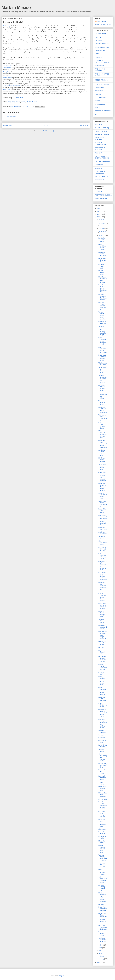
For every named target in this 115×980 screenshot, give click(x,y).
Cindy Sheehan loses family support (102, 691)
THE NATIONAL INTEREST (100, 149)
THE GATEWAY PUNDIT (103, 161)
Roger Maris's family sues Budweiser (103, 909)
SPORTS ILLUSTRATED (103, 111)
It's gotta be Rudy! (102, 837)
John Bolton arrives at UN (102, 921)
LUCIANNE (98, 40)
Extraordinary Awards (103, 746)
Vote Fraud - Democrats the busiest (103, 927)
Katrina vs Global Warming (102, 254)
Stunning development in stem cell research (103, 379)
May (100, 951)
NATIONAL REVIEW (101, 176)
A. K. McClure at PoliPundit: (12, 86)
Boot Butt (101, 647)
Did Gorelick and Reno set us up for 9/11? (102, 606)
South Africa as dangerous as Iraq (103, 370)
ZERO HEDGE (100, 66)
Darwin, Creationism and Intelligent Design (102, 341)
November (102, 224)
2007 (99, 211)
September (102, 231)
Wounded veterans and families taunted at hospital (102, 330)
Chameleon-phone (102, 741)
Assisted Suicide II (102, 731)
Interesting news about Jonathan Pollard (102, 823)
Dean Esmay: (8, 78)
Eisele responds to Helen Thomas (102, 872)
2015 (99, 209)
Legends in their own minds (102, 778)
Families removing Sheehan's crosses (103, 297)
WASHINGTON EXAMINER (100, 70)
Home (46, 125)
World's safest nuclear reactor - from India (102, 315)
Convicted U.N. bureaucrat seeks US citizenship (103, 444)
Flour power (102, 829)
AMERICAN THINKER (102, 134)
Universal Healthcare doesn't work (103, 496)
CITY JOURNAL (100, 104)
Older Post (84, 125)
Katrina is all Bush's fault (102, 266)
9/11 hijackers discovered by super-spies (103, 434)
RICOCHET (99, 153)
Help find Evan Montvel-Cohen (102, 425)
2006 (99, 214)
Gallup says (7, 26)
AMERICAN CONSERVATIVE (100, 144)
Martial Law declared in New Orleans (103, 280)
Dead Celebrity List (102, 652)
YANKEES (98, 108)
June (100, 948)
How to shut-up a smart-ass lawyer (103, 517)
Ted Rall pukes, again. (101, 683)
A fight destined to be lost (103, 705)
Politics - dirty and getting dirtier (103, 765)
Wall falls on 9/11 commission (103, 418)
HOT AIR (98, 54)
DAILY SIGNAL (100, 87)
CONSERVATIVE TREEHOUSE (100, 172)
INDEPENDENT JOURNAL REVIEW (101, 80)
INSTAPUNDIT (100, 124)
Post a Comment (11, 116)
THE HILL (98, 37)
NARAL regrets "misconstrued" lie (102, 667)
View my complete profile (103, 24)
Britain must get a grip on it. (102, 788)
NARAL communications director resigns (102, 597)
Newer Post (8, 125)
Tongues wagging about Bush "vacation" (103, 858)
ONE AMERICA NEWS (102, 47)
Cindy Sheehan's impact (103, 543)
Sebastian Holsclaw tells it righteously (103, 410)
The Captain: (7, 68)
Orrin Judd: (7, 90)
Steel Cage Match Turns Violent (102, 453)
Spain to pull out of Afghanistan (103, 504)
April (100, 953)
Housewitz (102, 738)
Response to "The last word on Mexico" (102, 358)
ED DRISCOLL (100, 165)
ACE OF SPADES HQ (102, 128)
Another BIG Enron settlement (102, 915)
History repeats (102, 678)
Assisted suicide (101, 750)
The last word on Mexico (103, 364)
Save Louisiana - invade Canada (103, 247)
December (102, 219)
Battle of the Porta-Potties (102, 511)
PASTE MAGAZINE (101, 198)
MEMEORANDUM (101, 34)
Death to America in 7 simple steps (103, 614)
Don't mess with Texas (102, 528)
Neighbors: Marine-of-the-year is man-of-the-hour (102, 487)
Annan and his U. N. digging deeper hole (102, 388)
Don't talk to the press (102, 323)
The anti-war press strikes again (102, 467)
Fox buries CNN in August (102, 240)
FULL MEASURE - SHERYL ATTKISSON (102, 157)
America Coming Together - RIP (102, 888)
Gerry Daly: (7, 72)
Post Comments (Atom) (50, 131)
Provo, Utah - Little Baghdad (103, 699)
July (100, 945)
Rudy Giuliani (16, 102)
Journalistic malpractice (102, 523)
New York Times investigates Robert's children (103, 805)
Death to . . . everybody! (103, 533)
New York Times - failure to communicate (102, 306)
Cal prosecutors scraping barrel (103, 880)
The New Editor (18, 98)
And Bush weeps (102, 537)
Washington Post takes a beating (102, 940)
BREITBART (99, 91)
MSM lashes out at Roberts (102, 460)
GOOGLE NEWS (100, 98)
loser (35, 102)
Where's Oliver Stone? (101, 621)
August (101, 236)
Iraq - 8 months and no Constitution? (103, 288)
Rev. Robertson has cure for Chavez (103, 350)
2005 (99, 217)
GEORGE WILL (100, 180)
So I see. (101, 735)
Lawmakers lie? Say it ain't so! (102, 549)
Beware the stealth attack (102, 643)
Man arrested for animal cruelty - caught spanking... (103, 635)
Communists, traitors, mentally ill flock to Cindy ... (103, 713)
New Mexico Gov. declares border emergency (103, 576)
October (101, 228)
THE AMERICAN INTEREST (100, 139)
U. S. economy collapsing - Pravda (103, 556)
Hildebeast (29, 102)
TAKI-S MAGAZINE (101, 131)
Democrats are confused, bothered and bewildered (103, 587)
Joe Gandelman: (8, 66)
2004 (99, 962)
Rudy (9, 102)
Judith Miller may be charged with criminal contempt (102, 476)
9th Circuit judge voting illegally (102, 814)
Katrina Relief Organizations (103, 260)
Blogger (61, 976)
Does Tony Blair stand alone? (103, 627)
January (101, 959)
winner (23, 102)
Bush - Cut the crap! (102, 833)
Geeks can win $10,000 (102, 865)
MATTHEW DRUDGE (102, 44)
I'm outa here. (103, 799)
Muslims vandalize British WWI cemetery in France (102, 897)
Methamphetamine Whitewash (103, 795)
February (102, 956)
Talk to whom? (101, 783)
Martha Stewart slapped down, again (102, 849)
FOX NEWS (99, 94)
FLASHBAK (99, 192)
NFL (96, 114)
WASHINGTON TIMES (102, 84)
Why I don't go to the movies (102, 403)
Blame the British (102, 842)
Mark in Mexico (16, 8)
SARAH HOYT (99, 168)
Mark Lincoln (101, 22)
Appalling (101, 904)
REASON (98, 101)
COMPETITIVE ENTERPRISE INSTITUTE (103, 61)
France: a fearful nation (101, 272)
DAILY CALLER (100, 51)
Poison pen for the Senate (102, 934)
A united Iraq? (101, 673)
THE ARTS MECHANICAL (103, 195)
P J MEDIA (98, 57)
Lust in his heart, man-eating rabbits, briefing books (103, 723)
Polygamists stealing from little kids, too (102, 659)
